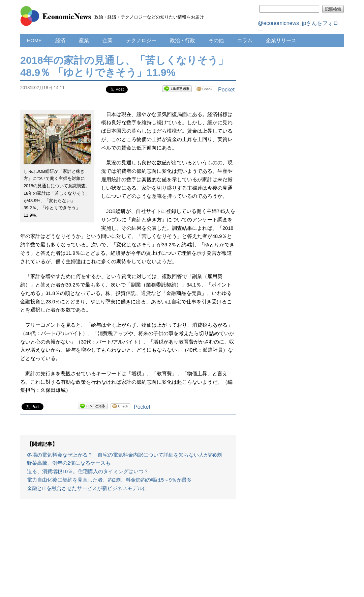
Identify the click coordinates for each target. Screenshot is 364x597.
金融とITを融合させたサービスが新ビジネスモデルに (87, 488)
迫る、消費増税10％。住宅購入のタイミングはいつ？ (88, 471)
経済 (60, 40)
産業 (84, 40)
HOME (34, 40)
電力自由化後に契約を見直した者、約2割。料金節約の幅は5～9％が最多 (109, 480)
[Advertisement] (128, 551)
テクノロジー (141, 40)
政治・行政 (183, 40)
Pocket (226, 90)
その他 (216, 40)
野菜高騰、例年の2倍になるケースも (69, 463)
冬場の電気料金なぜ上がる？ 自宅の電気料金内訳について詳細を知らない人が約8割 (124, 455)
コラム (245, 40)
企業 (108, 40)
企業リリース (281, 40)
